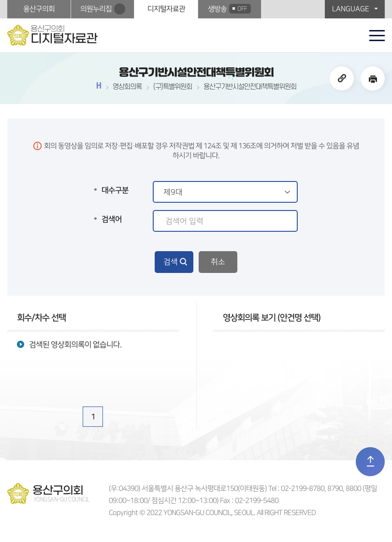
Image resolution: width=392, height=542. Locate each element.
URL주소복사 (342, 78)
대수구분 (115, 190)
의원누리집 (96, 9)
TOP (370, 462)
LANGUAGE (351, 9)
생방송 (229, 9)
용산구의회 (39, 9)
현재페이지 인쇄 (373, 78)
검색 (171, 262)
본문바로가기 (0, 0)
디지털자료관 (166, 9)
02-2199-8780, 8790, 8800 (321, 489)
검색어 (112, 219)
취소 (218, 262)
